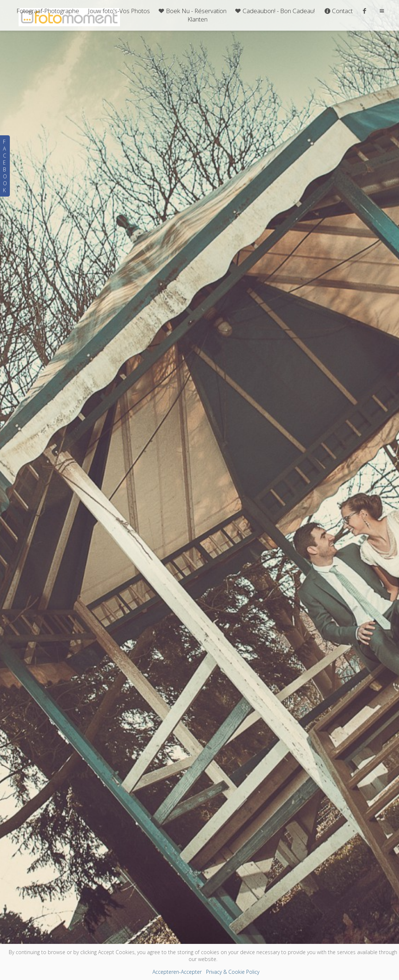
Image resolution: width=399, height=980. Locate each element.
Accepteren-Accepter (177, 972)
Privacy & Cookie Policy (233, 972)
